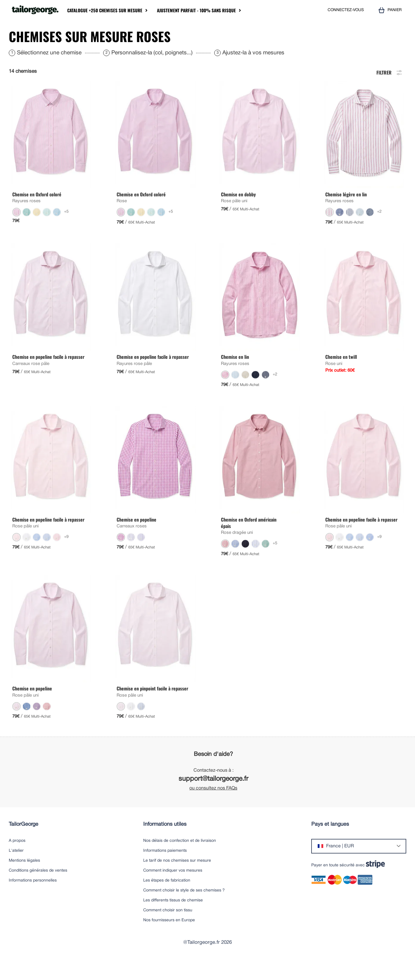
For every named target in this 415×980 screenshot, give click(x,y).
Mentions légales (24, 878)
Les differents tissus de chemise (173, 918)
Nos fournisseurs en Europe (169, 938)
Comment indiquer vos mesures (173, 888)
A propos (17, 858)
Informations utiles (165, 842)
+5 (66, 229)
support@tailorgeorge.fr (213, 797)
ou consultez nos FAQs (213, 806)
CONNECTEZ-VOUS (346, 10)
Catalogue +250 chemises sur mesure (105, 10)
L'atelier (16, 868)
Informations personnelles (33, 898)
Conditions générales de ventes (38, 888)
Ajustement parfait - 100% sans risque (196, 10)
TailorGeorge (24, 842)
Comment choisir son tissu (168, 928)
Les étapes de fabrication (167, 898)
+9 (66, 554)
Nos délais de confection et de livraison (180, 858)
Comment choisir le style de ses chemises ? (184, 908)
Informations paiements (165, 868)
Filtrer (390, 89)
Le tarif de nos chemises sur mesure (177, 878)
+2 (379, 229)
